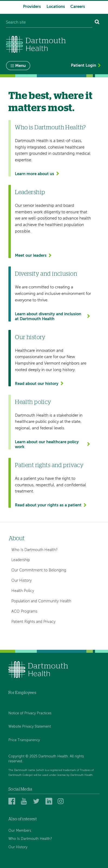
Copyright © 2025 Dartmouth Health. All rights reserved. (46, 759)
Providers (32, 7)
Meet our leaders (31, 255)
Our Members (20, 831)
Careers (78, 7)
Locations (56, 7)
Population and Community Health (41, 601)
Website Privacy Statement (30, 727)
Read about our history (37, 384)
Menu (20, 66)
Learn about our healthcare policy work (47, 444)
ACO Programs (24, 612)
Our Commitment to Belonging (39, 570)
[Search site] (49, 23)
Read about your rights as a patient (48, 505)
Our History (22, 581)
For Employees (22, 693)
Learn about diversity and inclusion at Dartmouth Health (48, 316)
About (17, 539)
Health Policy (23, 591)
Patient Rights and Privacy (33, 622)
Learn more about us (35, 174)
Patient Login (84, 65)
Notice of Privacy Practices (30, 713)
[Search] (97, 23)
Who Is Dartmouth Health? (35, 550)
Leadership (21, 560)
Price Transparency (24, 740)
